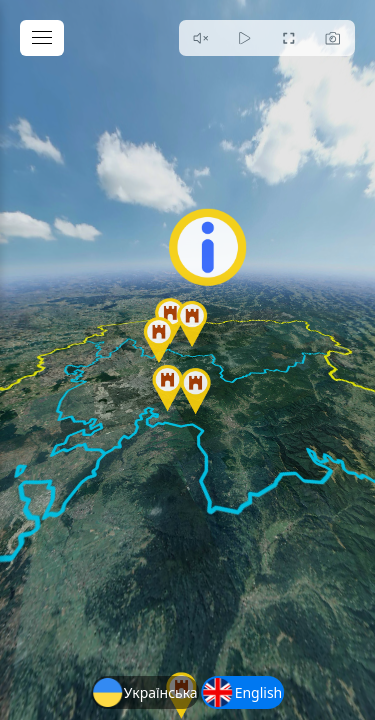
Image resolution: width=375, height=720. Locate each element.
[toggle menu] (42, 38)
